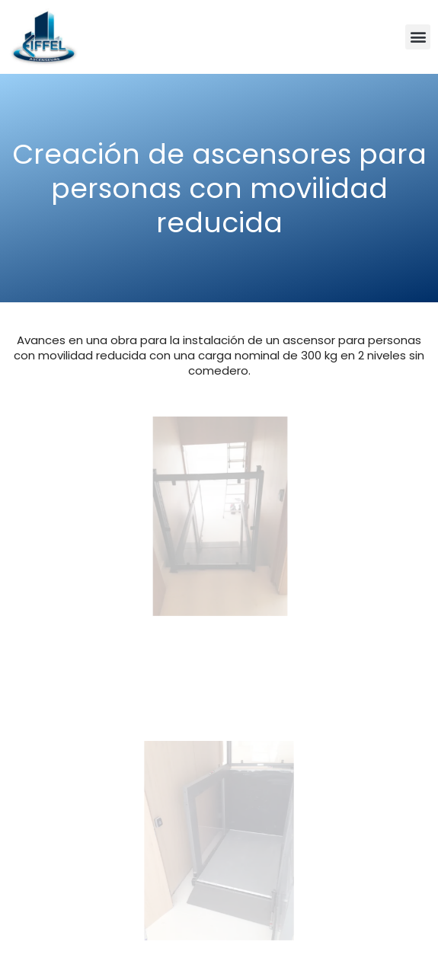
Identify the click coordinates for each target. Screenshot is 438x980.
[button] (418, 37)
